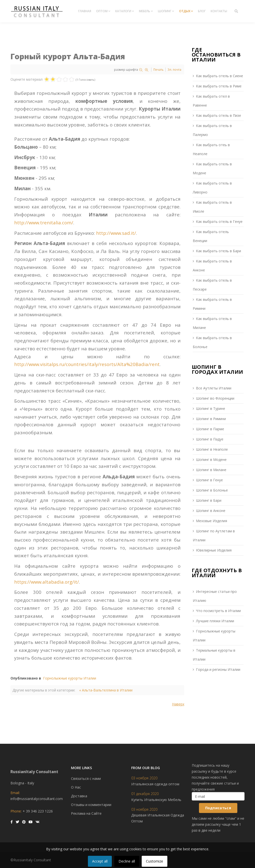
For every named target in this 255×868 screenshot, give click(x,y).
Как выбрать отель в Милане (212, 323)
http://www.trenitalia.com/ (44, 222)
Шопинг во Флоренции (215, 398)
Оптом (102, 11)
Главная (85, 11)
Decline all (127, 861)
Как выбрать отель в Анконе (212, 266)
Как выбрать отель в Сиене (220, 76)
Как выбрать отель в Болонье (212, 342)
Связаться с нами (86, 778)
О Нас (76, 787)
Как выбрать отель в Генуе (219, 221)
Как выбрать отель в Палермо (212, 130)
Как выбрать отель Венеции (211, 236)
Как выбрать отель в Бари (219, 251)
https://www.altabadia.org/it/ (47, 582)
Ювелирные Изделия (214, 550)
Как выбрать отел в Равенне (211, 101)
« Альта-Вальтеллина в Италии (106, 690)
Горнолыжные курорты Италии (70, 678)
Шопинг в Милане (211, 470)
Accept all (100, 861)
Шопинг (165, 11)
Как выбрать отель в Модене (212, 168)
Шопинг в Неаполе (212, 449)
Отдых (185, 11)
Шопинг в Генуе (209, 480)
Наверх (178, 704)
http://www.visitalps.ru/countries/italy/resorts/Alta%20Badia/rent (87, 364)
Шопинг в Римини (211, 419)
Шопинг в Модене (211, 460)
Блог (202, 11)
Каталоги (123, 11)
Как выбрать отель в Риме (219, 86)
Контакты (219, 11)
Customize (155, 861)
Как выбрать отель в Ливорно (212, 188)
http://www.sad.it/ (116, 233)
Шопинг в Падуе (210, 439)
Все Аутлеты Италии (214, 388)
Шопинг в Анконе (211, 511)
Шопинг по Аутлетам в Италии (214, 535)
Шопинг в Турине (211, 408)
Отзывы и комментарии (91, 805)
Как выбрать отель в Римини (212, 304)
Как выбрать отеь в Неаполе (211, 149)
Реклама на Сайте (86, 813)
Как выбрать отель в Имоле (212, 207)
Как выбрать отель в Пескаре (212, 285)
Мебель (145, 11)
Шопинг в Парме (210, 429)
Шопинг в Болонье (212, 490)
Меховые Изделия (212, 521)
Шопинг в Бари (209, 500)
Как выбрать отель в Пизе (219, 115)
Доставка (79, 796)
